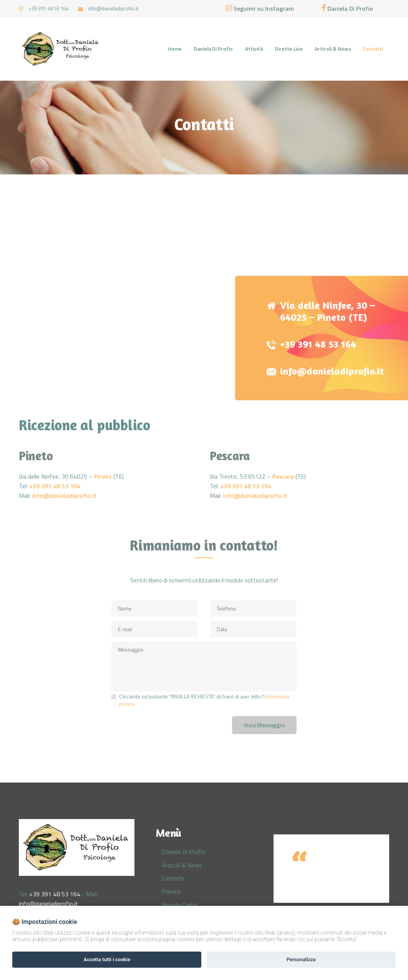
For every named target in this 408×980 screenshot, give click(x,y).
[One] (204, 282)
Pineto (103, 476)
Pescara (283, 476)
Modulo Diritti (180, 905)
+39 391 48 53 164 (318, 344)
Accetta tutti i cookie (107, 959)
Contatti (173, 878)
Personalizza (301, 959)
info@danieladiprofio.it (332, 371)
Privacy (171, 891)
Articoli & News (182, 865)
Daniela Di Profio (184, 852)
